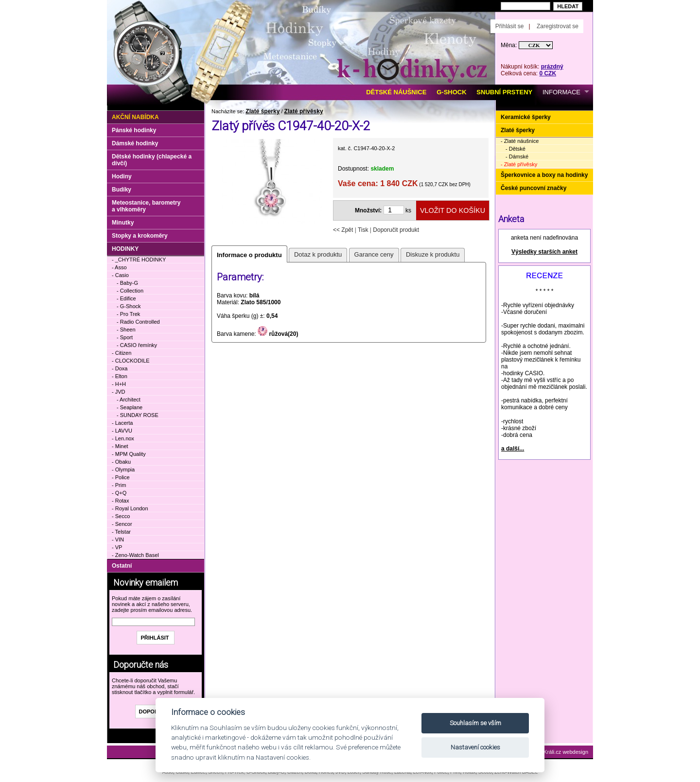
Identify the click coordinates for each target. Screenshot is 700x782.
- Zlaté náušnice (520, 141)
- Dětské (516, 149)
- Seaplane (130, 407)
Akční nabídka (135, 117)
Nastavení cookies (475, 747)
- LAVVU (122, 431)
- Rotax (120, 501)
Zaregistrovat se (558, 26)
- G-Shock (129, 306)
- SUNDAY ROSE (138, 415)
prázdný (552, 67)
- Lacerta (122, 423)
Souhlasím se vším (475, 723)
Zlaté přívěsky (304, 111)
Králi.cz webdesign (566, 752)
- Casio (120, 275)
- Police (121, 477)
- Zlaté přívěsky (519, 164)
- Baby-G (127, 283)
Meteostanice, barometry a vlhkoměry (146, 206)
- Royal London (130, 508)
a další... (513, 449)
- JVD (119, 392)
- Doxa (120, 368)
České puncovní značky (534, 188)
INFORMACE (561, 92)
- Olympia (123, 469)
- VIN (118, 539)
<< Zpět (343, 230)
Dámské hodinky (135, 143)
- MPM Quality (129, 454)
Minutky (123, 223)
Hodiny (122, 176)
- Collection (130, 291)
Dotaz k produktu (318, 254)
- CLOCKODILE (131, 361)
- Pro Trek (128, 314)
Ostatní (122, 566)
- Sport (125, 337)
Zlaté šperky (262, 111)
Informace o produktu (249, 255)
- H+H (119, 384)
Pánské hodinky (134, 130)
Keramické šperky (526, 117)
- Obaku (121, 462)
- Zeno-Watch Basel (135, 555)
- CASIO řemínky (137, 345)
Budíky (122, 190)
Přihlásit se (510, 26)
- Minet (120, 446)
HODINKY (125, 249)
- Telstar (121, 532)
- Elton (120, 376)
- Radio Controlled (138, 322)
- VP (117, 547)
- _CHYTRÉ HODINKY (139, 260)
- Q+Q (119, 493)
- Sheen (126, 330)
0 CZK (548, 73)
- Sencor (122, 524)
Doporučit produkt (396, 230)
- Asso (119, 267)
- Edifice (126, 298)
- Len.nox (123, 438)
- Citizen (122, 353)
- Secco (121, 516)
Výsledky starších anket (544, 252)
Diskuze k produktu (433, 254)
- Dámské (517, 156)
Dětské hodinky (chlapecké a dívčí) (152, 160)
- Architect (129, 400)
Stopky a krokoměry (140, 236)
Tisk (363, 230)
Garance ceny (374, 254)
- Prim (119, 485)
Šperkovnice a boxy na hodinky (544, 175)
